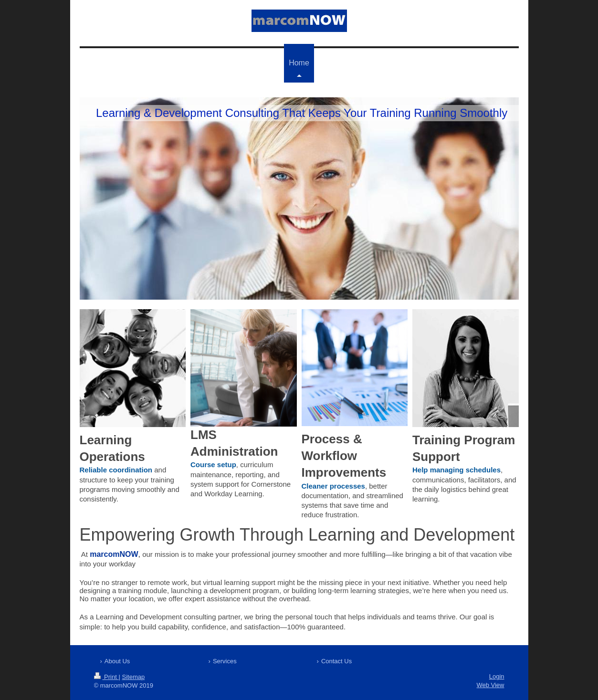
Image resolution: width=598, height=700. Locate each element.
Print (106, 677)
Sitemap (133, 677)
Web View (490, 685)
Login (497, 676)
